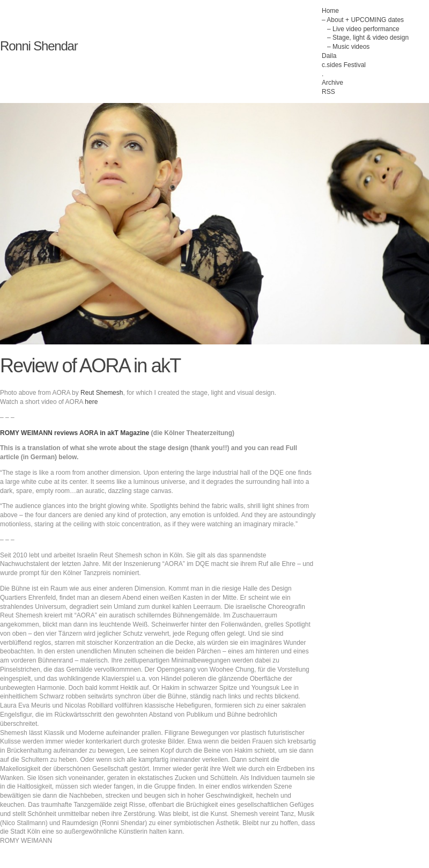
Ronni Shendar (39, 46)
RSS (328, 92)
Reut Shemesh (102, 393)
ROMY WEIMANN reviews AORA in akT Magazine (75, 433)
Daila (329, 56)
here (91, 402)
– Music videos (348, 47)
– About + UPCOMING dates (363, 20)
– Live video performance (363, 29)
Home (330, 11)
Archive (332, 83)
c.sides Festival (344, 65)
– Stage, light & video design (368, 38)
